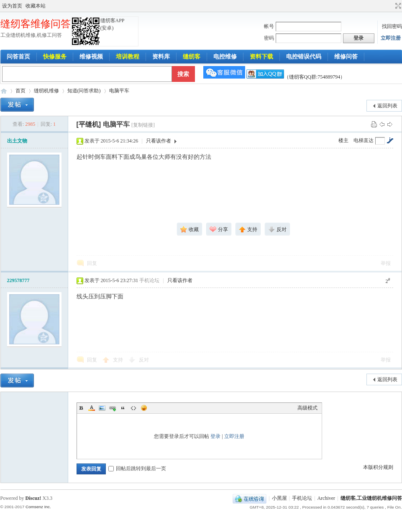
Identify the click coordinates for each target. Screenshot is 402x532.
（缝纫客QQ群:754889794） (296, 77)
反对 (144, 360)
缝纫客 (192, 57)
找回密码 (392, 26)
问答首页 (18, 57)
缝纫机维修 (46, 91)
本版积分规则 (378, 467)
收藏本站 (36, 6)
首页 (20, 91)
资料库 (161, 57)
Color (92, 408)
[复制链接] (143, 125)
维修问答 (346, 57)
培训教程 (128, 57)
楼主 (343, 140)
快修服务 (55, 57)
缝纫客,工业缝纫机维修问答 (371, 498)
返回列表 (387, 106)
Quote (123, 408)
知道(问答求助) (84, 91)
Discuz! (33, 498)
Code (133, 408)
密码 (269, 38)
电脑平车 (119, 91)
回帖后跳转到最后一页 (137, 468)
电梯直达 (364, 140)
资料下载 (261, 57)
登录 (215, 436)
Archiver (326, 498)
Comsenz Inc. (38, 507)
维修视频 (91, 57)
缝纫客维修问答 (36, 24)
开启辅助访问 (390, 6)
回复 (92, 263)
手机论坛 (302, 498)
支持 (119, 360)
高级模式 (307, 408)
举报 (386, 263)
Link (113, 408)
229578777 (18, 280)
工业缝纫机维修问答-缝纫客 (4, 91)
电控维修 (225, 57)
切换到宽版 (397, 6)
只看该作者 (159, 141)
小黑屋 (279, 498)
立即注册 (391, 38)
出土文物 (17, 141)
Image (102, 408)
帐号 (269, 26)
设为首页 (12, 6)
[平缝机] (89, 124)
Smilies (144, 408)
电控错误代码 (304, 57)
